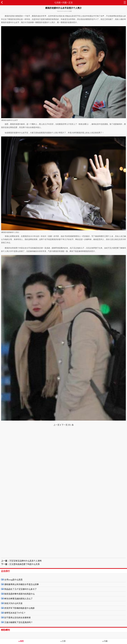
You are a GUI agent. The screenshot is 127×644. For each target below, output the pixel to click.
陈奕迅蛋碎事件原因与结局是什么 (19, 594)
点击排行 (5, 571)
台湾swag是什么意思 (13, 580)
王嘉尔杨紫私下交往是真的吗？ (18, 622)
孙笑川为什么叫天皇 (13, 603)
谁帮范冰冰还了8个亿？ (15, 613)
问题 (65, 3)
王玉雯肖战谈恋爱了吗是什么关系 (24, 564)
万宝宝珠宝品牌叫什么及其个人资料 (25, 561)
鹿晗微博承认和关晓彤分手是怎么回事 (22, 584)
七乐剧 (57, 3)
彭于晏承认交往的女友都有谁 (17, 618)
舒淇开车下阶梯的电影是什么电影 (19, 608)
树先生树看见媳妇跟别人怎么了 (18, 599)
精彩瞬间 (5, 630)
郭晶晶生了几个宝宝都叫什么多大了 (21, 589)
